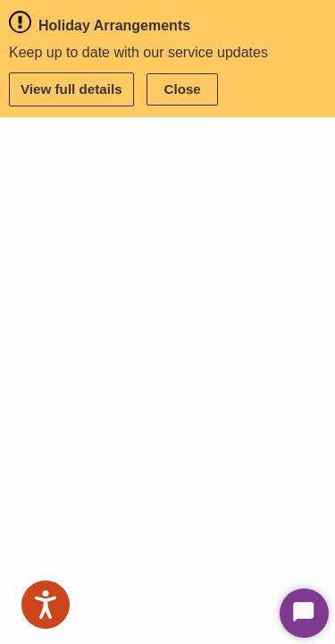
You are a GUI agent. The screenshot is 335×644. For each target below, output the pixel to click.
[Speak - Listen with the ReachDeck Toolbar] (46, 605)
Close (182, 89)
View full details (71, 89)
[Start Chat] (304, 613)
